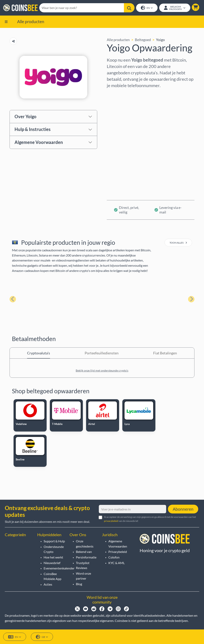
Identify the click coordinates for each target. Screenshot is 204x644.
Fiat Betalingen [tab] (165, 353)
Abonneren (183, 509)
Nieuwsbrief (52, 563)
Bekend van (84, 552)
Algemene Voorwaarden (39, 142)
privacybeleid (111, 521)
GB (42, 637)
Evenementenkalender (59, 568)
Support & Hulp (54, 541)
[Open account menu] (175, 8)
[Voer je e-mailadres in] (132, 509)
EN (147, 8)
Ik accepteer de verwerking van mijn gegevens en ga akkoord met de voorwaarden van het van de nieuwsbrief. (150, 519)
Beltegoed (143, 40)
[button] (196, 7)
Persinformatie (86, 557)
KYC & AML (117, 563)
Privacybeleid (118, 552)
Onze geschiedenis (85, 544)
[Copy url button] (13, 41)
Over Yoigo (25, 117)
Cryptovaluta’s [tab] (39, 353)
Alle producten (31, 21)
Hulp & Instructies (33, 129)
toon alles (178, 243)
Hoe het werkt (53, 557)
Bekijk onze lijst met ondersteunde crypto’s (102, 370)
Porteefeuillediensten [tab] (102, 353)
